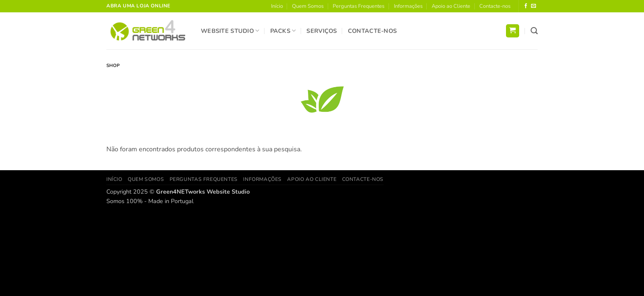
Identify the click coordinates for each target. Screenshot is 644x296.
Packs (283, 31)
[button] (513, 31)
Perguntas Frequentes (359, 6)
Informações (408, 6)
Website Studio (230, 31)
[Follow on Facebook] (526, 6)
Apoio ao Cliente (451, 6)
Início (277, 6)
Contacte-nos (495, 6)
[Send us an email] (534, 6)
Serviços (322, 31)
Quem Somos (308, 6)
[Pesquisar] (534, 31)
